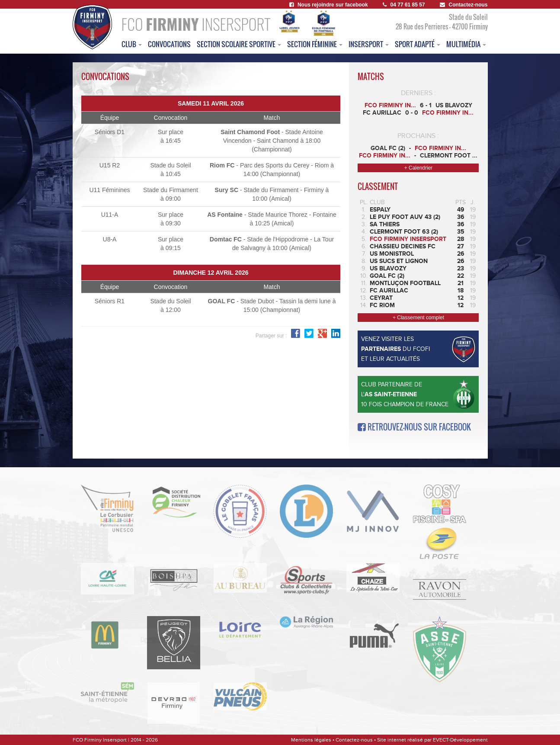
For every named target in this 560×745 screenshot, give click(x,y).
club (132, 44)
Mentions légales (311, 740)
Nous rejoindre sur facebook (329, 5)
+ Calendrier (419, 168)
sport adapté (418, 44)
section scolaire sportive (239, 44)
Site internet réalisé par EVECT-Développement (432, 740)
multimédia (466, 44)
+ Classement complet (418, 318)
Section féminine (315, 44)
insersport (369, 44)
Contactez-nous (464, 5)
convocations (169, 44)
